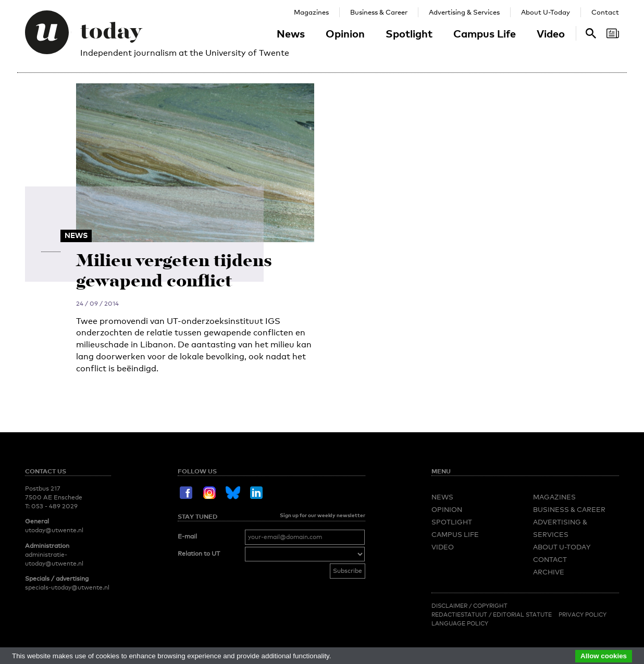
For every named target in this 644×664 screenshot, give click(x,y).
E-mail (187, 536)
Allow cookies (604, 656)
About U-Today (546, 12)
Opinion (345, 33)
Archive (549, 572)
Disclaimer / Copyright (469, 606)
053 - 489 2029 (54, 506)
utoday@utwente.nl (54, 530)
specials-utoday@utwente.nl (67, 587)
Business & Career (379, 12)
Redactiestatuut (460, 615)
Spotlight (409, 33)
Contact (605, 12)
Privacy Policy (583, 615)
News (291, 33)
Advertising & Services (464, 12)
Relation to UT (199, 554)
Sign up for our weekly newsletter (323, 515)
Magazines (311, 12)
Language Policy (460, 623)
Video (551, 33)
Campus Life (485, 33)
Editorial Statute (522, 615)
